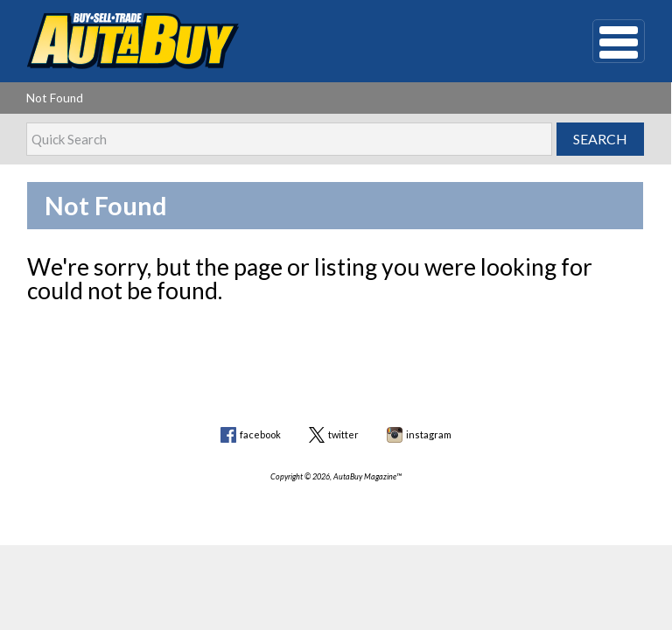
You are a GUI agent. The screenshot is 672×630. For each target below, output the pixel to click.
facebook (260, 434)
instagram (429, 434)
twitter (343, 434)
